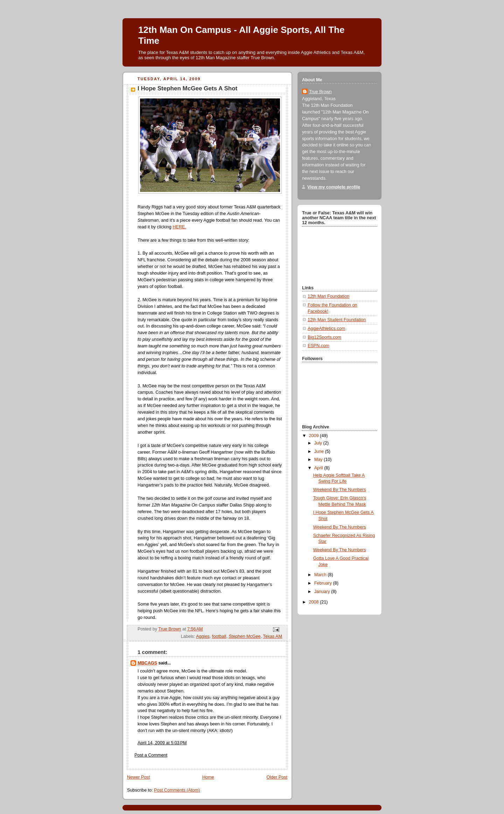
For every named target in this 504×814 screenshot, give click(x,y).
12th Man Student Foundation (337, 320)
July (319, 443)
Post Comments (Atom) (177, 790)
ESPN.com (318, 346)
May (319, 460)
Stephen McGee (244, 636)
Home (208, 777)
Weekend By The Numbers (340, 490)
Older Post (277, 777)
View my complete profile (334, 187)
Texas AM (272, 636)
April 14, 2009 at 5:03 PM (162, 743)
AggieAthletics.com (326, 329)
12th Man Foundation (328, 296)
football (219, 636)
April (319, 468)
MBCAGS (147, 663)
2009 (315, 436)
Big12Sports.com (324, 337)
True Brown (320, 92)
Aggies (203, 636)
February (324, 583)
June (320, 451)
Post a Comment (151, 755)
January (323, 592)
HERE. (179, 227)
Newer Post (138, 777)
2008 (315, 602)
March (321, 575)
